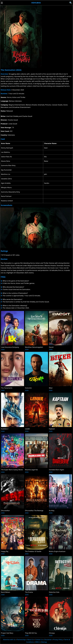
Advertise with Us (9, 640)
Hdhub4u (36, 3)
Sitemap (44, 642)
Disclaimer (48, 640)
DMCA (37, 642)
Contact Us (39, 640)
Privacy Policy (58, 640)
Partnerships (21, 640)
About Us (31, 640)
